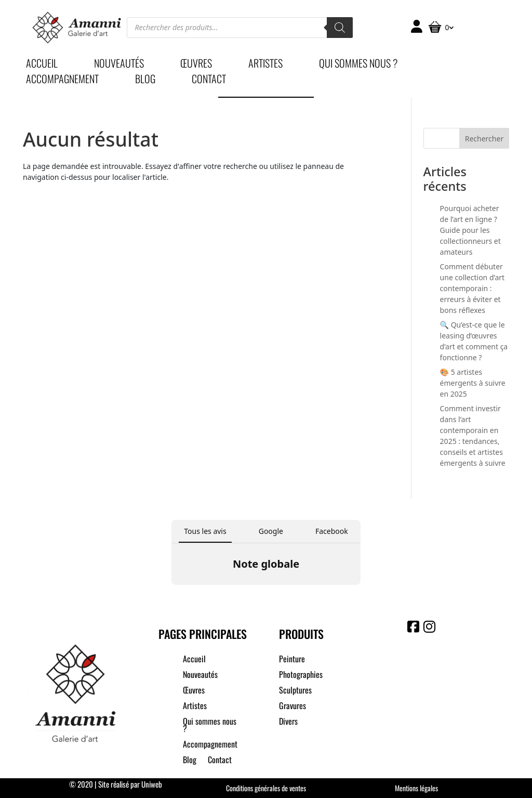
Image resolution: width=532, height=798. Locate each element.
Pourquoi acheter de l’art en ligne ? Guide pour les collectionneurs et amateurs (470, 230)
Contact (209, 81)
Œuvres (196, 65)
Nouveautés (119, 65)
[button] (171, 595)
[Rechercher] (340, 28)
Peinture (292, 660)
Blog (145, 81)
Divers (288, 722)
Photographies (301, 676)
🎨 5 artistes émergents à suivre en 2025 (473, 383)
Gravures (292, 707)
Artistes (265, 65)
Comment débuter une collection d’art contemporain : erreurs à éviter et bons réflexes (473, 288)
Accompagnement (62, 81)
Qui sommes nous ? (358, 65)
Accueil (42, 65)
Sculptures (295, 691)
